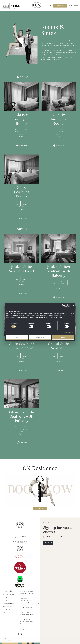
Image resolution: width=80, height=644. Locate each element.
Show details (67, 332)
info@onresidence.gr (27, 593)
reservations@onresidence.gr (30, 603)
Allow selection (40, 337)
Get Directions (25, 630)
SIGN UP (47, 543)
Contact (6, 597)
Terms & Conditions (10, 594)
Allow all (63, 337)
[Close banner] (73, 305)
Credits (75, 638)
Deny (17, 337)
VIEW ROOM (24, 146)
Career (5, 600)
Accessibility (7, 607)
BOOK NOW (60, 6)
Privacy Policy (8, 591)
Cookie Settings (8, 604)
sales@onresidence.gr (27, 615)
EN (49, 6)
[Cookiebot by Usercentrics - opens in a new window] (63, 305)
